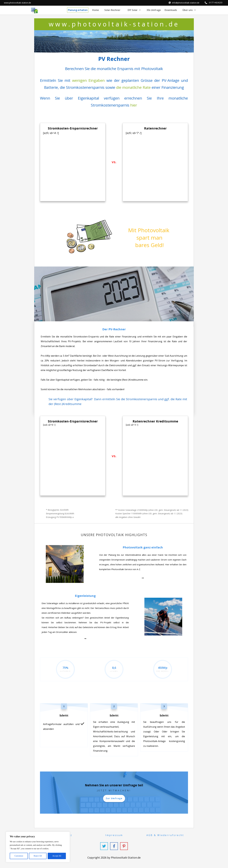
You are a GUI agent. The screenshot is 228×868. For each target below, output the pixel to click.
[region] (38, 847)
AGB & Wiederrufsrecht (165, 835)
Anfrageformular (52, 724)
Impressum (114, 835)
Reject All (38, 856)
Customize (19, 856)
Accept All (57, 856)
